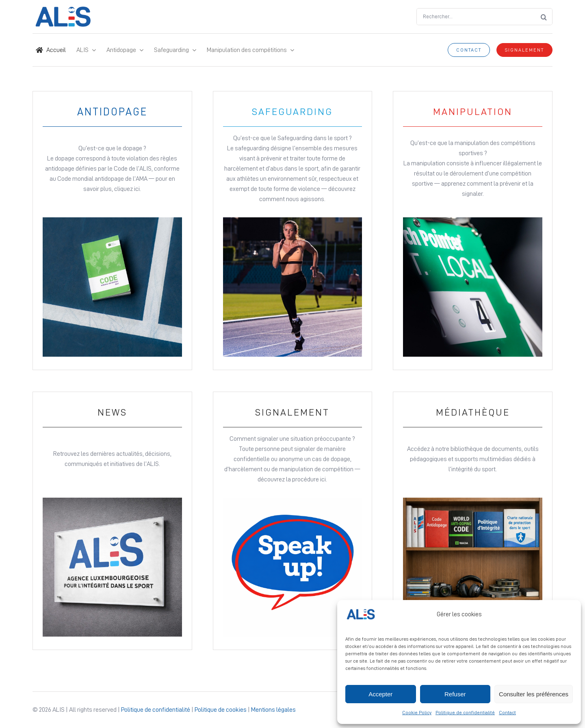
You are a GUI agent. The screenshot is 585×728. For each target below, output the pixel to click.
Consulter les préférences (534, 694)
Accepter (380, 694)
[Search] (544, 17)
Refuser (455, 694)
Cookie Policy (417, 713)
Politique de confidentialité (465, 713)
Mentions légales (273, 710)
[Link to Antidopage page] (112, 231)
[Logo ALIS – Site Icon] (63, 10)
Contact (507, 713)
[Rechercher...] (476, 17)
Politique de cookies (221, 710)
